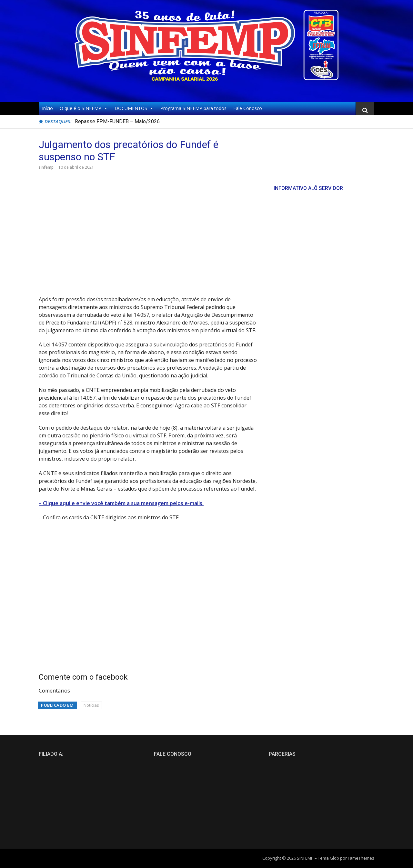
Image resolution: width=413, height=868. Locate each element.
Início (47, 108)
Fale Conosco (248, 108)
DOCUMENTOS (134, 108)
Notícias (91, 705)
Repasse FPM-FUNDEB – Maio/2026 (117, 121)
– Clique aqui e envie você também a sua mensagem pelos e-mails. (121, 503)
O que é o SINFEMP (84, 108)
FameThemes (361, 858)
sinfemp (46, 167)
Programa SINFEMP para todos (193, 108)
